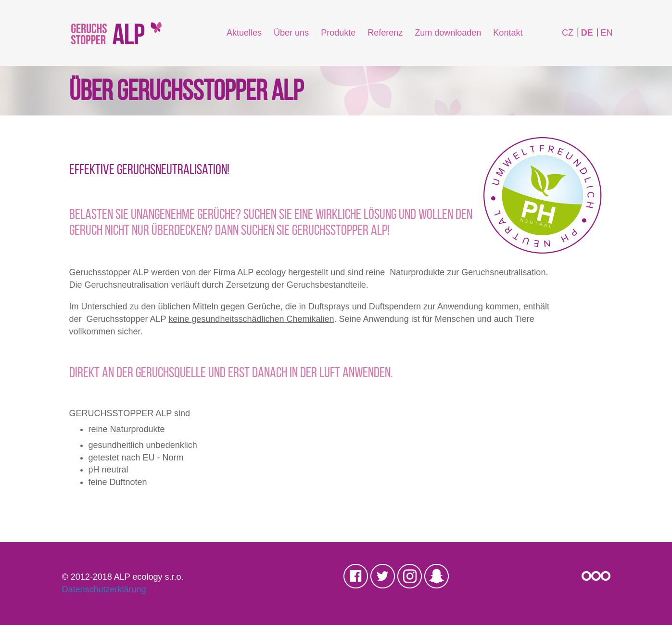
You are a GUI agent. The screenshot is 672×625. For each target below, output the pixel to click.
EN (606, 33)
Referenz (385, 33)
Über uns (291, 33)
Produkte (338, 33)
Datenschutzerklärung (104, 589)
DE (587, 33)
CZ (568, 33)
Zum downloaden (448, 33)
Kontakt (508, 33)
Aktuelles (244, 33)
